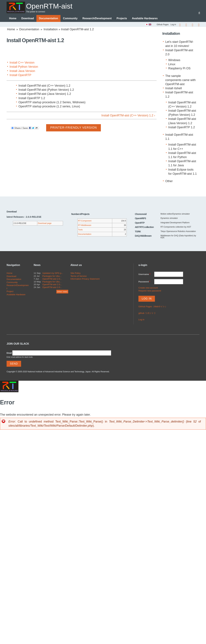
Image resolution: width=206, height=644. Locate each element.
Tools (80, 230)
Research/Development (97, 19)
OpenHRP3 (140, 219)
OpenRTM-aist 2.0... (52, 279)
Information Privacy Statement (85, 279)
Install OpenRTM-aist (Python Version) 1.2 (46, 90)
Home (13, 19)
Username (144, 274)
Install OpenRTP (20, 75)
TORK (138, 232)
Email (9, 353)
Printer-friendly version (74, 128)
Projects (122, 19)
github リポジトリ (147, 313)
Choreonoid (141, 214)
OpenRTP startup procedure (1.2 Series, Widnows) (52, 102)
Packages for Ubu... (52, 276)
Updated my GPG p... (53, 273)
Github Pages (163, 25)
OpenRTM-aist (50, 6)
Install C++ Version (22, 63)
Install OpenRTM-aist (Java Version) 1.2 (45, 94)
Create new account (148, 288)
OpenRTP (140, 223)
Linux (172, 64)
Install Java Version (22, 71)
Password (144, 282)
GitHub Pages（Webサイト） (153, 307)
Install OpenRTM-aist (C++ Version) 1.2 (44, 86)
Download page (45, 223)
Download (28, 19)
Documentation (48, 19)
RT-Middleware (85, 225)
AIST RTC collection (144, 227)
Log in (173, 25)
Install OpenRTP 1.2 (32, 98)
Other (169, 181)
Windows (174, 60)
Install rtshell (174, 88)
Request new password (150, 291)
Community (70, 19)
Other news (62, 292)
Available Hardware (16, 295)
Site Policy (75, 273)
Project (10, 292)
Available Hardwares (145, 19)
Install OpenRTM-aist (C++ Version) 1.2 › (128, 116)
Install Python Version (24, 67)
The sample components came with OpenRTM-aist (180, 80)
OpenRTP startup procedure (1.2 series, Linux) (49, 107)
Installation (51, 29)
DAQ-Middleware (143, 236)
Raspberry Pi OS (179, 69)
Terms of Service (78, 276)
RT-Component (85, 221)
